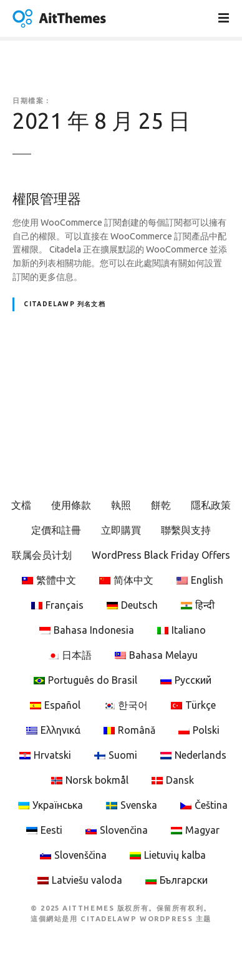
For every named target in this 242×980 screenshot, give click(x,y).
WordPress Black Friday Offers (161, 555)
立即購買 (121, 530)
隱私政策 (211, 505)
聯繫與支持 (186, 530)
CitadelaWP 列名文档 (65, 304)
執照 (121, 505)
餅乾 (161, 505)
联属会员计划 (42, 555)
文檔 (21, 505)
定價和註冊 (56, 530)
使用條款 (71, 505)
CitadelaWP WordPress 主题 (146, 919)
